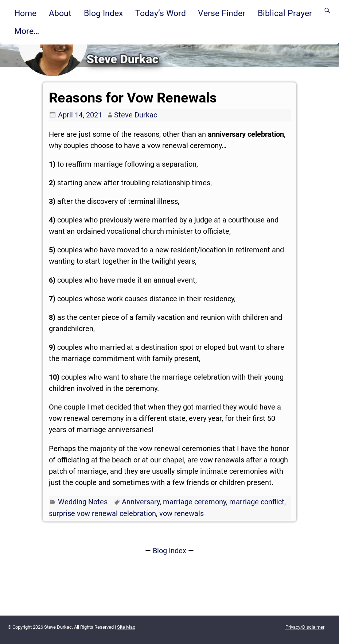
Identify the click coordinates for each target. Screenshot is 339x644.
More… (27, 31)
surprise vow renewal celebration (102, 513)
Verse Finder (222, 13)
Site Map (126, 627)
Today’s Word (161, 13)
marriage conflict (257, 502)
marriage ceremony (194, 502)
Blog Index (103, 13)
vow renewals (182, 513)
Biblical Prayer (285, 13)
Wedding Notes (83, 502)
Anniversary (141, 502)
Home (25, 13)
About (60, 13)
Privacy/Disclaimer (305, 627)
